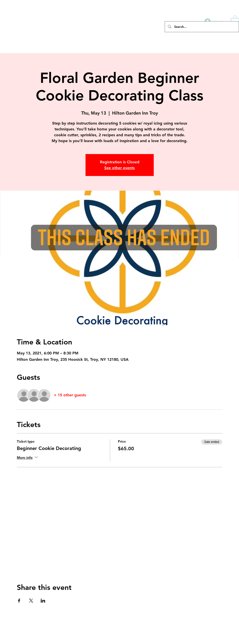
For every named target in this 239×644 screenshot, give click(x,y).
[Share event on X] (31, 601)
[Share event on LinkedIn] (43, 601)
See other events (119, 168)
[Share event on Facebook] (19, 601)
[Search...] (201, 27)
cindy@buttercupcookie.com (218, 619)
